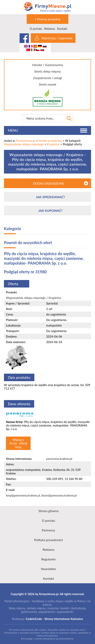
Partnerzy (49, 530)
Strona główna (48, 511)
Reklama (49, 29)
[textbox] (43, 118)
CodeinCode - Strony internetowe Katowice (54, 619)
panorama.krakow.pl (59, 459)
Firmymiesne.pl (25, 141)
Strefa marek (47, 84)
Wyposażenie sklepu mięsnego (24, 144)
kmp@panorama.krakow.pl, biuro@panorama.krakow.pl (41, 495)
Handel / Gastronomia (47, 65)
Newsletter (48, 569)
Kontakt (62, 29)
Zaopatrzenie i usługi (48, 78)
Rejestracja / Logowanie (57, 38)
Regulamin (48, 559)
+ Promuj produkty (47, 19)
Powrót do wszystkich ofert (28, 243)
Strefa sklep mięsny (47, 71)
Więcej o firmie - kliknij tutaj (18, 443)
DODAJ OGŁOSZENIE (48, 183)
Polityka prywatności (49, 540)
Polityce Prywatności (47, 636)
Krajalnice (53, 144)
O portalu (36, 29)
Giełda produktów (50, 141)
